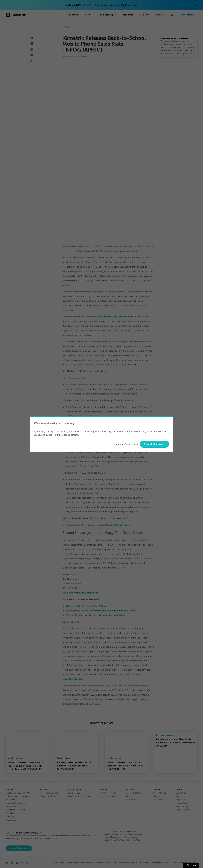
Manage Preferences (127, 444)
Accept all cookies (154, 444)
